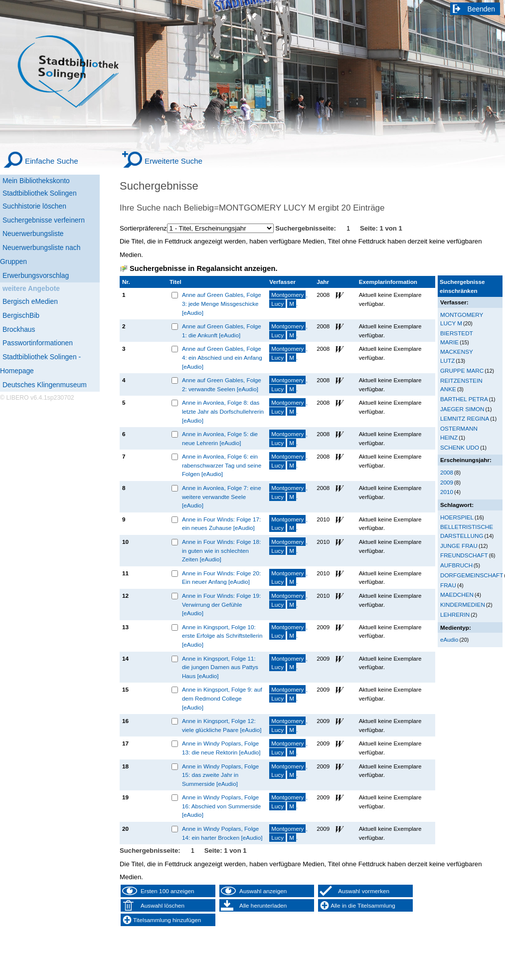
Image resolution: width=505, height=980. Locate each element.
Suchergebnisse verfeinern (44, 220)
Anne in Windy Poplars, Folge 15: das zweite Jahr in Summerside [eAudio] (220, 775)
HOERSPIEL (457, 517)
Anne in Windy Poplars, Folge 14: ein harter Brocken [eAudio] (222, 833)
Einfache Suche (52, 161)
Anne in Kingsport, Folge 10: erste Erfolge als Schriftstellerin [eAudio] (222, 636)
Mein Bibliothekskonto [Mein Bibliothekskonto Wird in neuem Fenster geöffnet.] (36, 181)
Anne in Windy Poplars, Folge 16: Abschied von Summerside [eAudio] (221, 806)
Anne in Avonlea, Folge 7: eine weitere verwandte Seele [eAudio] (222, 496)
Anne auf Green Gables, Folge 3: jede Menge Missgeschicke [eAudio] (222, 303)
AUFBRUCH (456, 565)
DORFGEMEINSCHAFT (472, 575)
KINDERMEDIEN (463, 605)
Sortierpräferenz (143, 228)
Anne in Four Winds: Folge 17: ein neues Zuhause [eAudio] (221, 524)
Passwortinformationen (38, 343)
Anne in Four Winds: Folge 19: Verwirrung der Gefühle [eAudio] (221, 604)
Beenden (482, 9)
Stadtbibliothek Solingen (40, 193)
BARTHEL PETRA (464, 399)
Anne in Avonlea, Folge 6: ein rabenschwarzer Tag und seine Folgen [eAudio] (222, 465)
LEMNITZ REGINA (465, 418)
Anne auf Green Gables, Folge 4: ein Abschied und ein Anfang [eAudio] (222, 357)
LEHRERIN (455, 614)
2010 (447, 492)
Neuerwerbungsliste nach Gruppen (40, 254)
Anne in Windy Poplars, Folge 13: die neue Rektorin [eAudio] (221, 748)
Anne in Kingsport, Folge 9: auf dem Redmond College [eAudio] (222, 698)
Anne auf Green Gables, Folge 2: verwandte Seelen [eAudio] (222, 384)
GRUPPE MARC (462, 370)
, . (288, 299)
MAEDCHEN (457, 595)
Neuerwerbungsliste (33, 234)
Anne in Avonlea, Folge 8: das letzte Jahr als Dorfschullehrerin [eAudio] (223, 411)
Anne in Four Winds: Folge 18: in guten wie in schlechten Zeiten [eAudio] (221, 550)
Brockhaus (19, 329)
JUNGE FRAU (459, 546)
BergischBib (21, 315)
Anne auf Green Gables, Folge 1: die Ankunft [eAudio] (222, 331)
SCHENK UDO (460, 447)
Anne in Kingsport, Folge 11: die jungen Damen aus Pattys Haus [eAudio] (220, 667)
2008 (447, 472)
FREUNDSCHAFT (464, 555)
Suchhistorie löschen (34, 206)
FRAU (448, 585)
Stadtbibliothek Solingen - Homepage (40, 364)
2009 (447, 482)
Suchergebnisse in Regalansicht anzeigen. (203, 268)
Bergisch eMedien (30, 301)
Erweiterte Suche (173, 161)
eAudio (449, 639)
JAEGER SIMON (462, 409)
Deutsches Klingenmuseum (45, 385)
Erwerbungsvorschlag (36, 275)
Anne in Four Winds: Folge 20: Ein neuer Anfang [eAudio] (221, 578)
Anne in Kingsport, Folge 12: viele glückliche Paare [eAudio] (222, 725)
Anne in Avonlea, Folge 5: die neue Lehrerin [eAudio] (220, 438)
